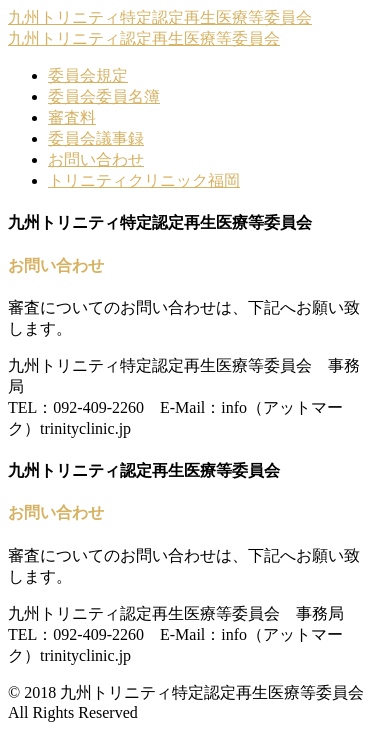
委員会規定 (88, 75)
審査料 (72, 117)
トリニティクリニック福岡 (144, 180)
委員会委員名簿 (104, 96)
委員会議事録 (96, 138)
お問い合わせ (96, 159)
